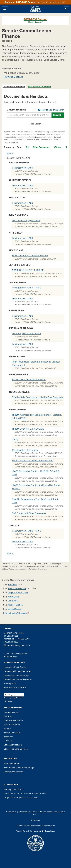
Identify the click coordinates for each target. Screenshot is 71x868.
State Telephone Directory (16, 749)
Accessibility (32, 798)
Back (10, 153)
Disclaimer (8, 701)
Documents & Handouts (14, 87)
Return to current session (52, 2)
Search (58, 115)
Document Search (35, 110)
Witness (58, 147)
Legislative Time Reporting (16, 675)
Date (19, 147)
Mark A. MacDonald (17, 589)
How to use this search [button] (51, 110)
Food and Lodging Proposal (26, 221)
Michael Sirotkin (15, 605)
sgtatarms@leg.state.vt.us (17, 645)
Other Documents (41, 147)
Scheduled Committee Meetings (19, 768)
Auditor (7, 729)
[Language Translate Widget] (14, 695)
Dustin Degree (15, 609)
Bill (27, 147)
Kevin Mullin (14, 597)
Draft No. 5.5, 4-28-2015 (28, 270)
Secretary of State (12, 733)
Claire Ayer (13, 601)
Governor (8, 716)
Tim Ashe (12, 585)
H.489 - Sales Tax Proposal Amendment (33, 461)
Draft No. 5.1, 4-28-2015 (28, 429)
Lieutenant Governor (13, 720)
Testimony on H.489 (22, 168)
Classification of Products (25, 450)
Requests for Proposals (14, 798)
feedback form (52, 812)
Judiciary (8, 741)
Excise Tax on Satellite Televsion (29, 380)
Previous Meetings (14, 77)
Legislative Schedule (14, 772)
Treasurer (8, 737)
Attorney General (12, 724)
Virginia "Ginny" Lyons (18, 593)
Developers (35, 820)
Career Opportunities (37, 794)
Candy (15, 439)
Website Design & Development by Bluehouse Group (35, 831)
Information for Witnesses (16, 613)
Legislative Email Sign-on (15, 667)
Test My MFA (10, 683)
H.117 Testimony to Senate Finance (30, 256)
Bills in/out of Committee (40, 87)
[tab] (14, 87)
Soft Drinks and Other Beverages (29, 513)
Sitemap (8, 789)
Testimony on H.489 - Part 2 (27, 288)
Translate (17, 698)
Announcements (12, 764)
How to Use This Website (15, 688)
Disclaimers (18, 789)
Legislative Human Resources (18, 671)
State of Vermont (12, 712)
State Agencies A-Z (13, 745)
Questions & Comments (15, 794)
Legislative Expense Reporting (18, 679)
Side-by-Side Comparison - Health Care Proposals (37, 397)
